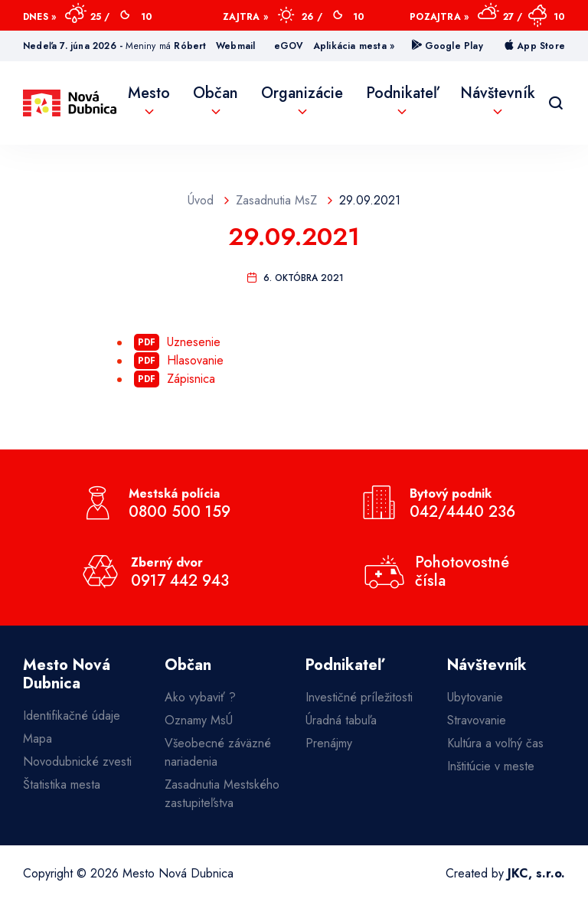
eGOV (289, 46)
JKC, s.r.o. (536, 873)
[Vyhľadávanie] (556, 103)
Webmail (235, 46)
